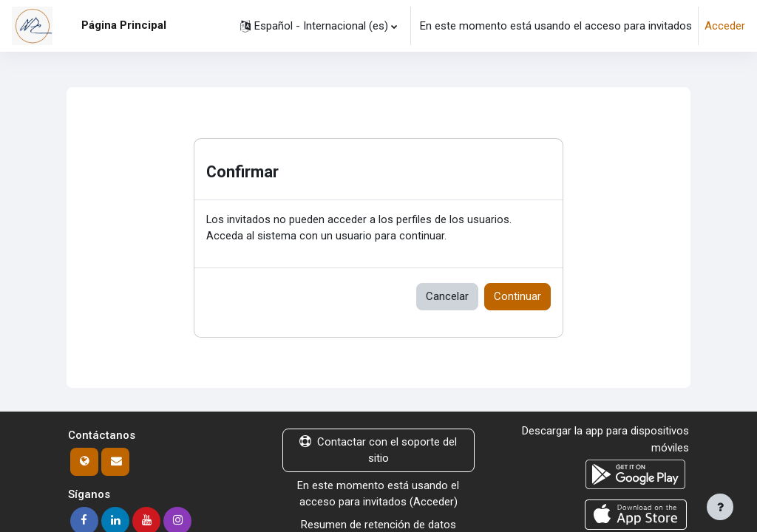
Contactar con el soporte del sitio (378, 451)
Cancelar (447, 297)
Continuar (517, 297)
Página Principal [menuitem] (124, 25)
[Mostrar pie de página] (720, 507)
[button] (319, 26)
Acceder (725, 26)
